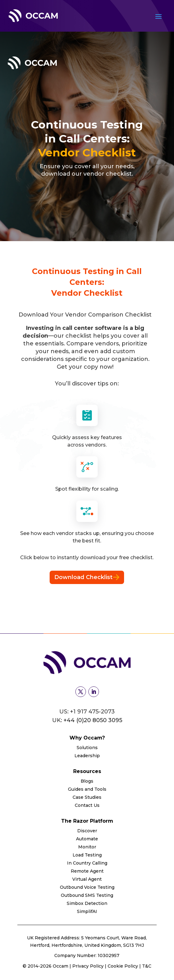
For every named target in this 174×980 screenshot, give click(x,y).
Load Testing (87, 855)
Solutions (87, 748)
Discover (87, 831)
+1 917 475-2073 (92, 712)
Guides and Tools (87, 789)
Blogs (87, 781)
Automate (87, 839)
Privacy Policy (89, 966)
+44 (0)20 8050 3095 (93, 720)
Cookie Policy (123, 966)
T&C (147, 966)
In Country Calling (87, 863)
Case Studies (87, 797)
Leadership (87, 756)
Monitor (87, 847)
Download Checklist (87, 577)
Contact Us (87, 805)
